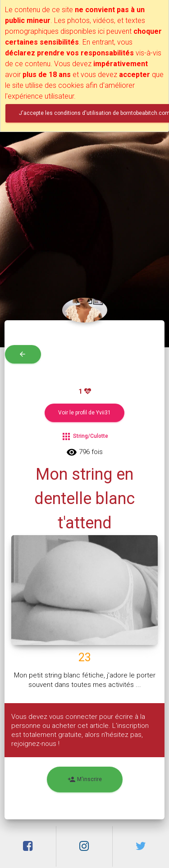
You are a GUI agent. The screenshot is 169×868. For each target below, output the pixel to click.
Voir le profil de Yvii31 (84, 413)
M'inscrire (85, 779)
